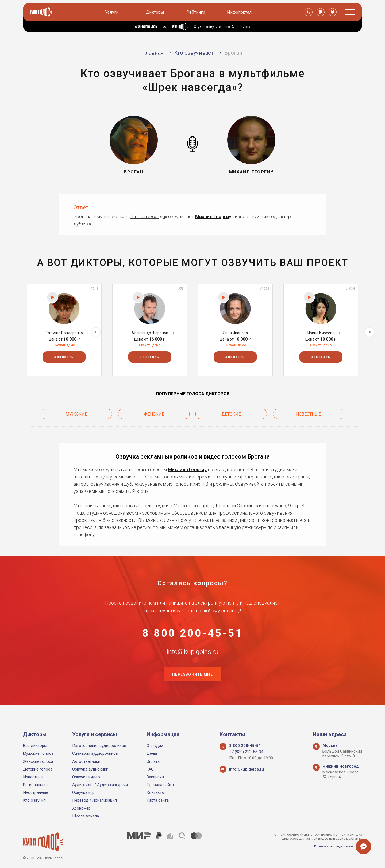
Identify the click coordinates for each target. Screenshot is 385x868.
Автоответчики (86, 761)
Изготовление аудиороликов (99, 746)
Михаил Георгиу (213, 216)
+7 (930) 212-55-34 (246, 752)
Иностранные (36, 793)
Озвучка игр (83, 793)
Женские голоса (38, 761)
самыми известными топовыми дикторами (162, 474)
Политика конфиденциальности (336, 846)
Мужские (76, 412)
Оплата (153, 761)
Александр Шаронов (150, 333)
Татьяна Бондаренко (64, 333)
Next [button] (369, 330)
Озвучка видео (86, 777)
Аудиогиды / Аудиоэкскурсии (100, 785)
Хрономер (81, 808)
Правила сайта (160, 785)
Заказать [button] (64, 357)
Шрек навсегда (148, 216)
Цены (152, 754)
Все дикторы (35, 746)
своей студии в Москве (165, 503)
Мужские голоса (38, 754)
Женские (154, 412)
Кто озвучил (34, 801)
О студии (155, 746)
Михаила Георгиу (187, 467)
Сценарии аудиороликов (95, 754)
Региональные (36, 785)
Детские (231, 412)
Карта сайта (158, 801)
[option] (64, 330)
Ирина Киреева (321, 333)
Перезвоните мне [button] (192, 686)
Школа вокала (86, 816)
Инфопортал (240, 12)
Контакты (156, 793)
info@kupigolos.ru (192, 659)
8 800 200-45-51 (192, 633)
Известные (309, 412)
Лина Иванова (235, 333)
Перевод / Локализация (95, 801)
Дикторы (156, 12)
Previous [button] (16, 330)
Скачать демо (64, 345)
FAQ (150, 769)
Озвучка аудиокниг (90, 769)
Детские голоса (38, 769)
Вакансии (155, 777)
